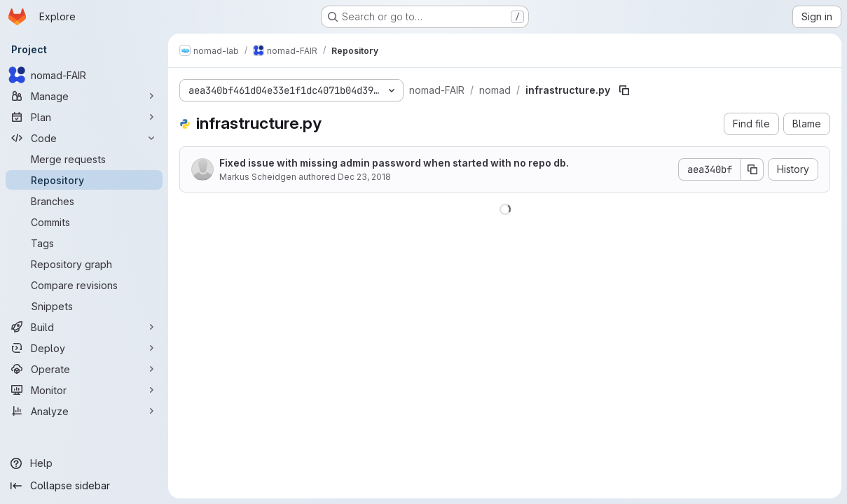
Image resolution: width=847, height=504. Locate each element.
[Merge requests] (84, 159)
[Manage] (84, 96)
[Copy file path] (624, 90)
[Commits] (84, 222)
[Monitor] (84, 390)
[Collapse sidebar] (84, 486)
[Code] (84, 138)
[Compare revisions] (84, 285)
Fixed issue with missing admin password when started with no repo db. (394, 163)
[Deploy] (84, 348)
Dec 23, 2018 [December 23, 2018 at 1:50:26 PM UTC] (364, 177)
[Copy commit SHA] (752, 169)
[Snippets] (84, 306)
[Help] (84, 463)
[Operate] (84, 369)
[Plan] (84, 117)
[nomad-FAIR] (84, 75)
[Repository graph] (84, 264)
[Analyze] (84, 411)
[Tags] (84, 243)
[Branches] (84, 201)
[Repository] (84, 180)
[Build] (84, 327)
